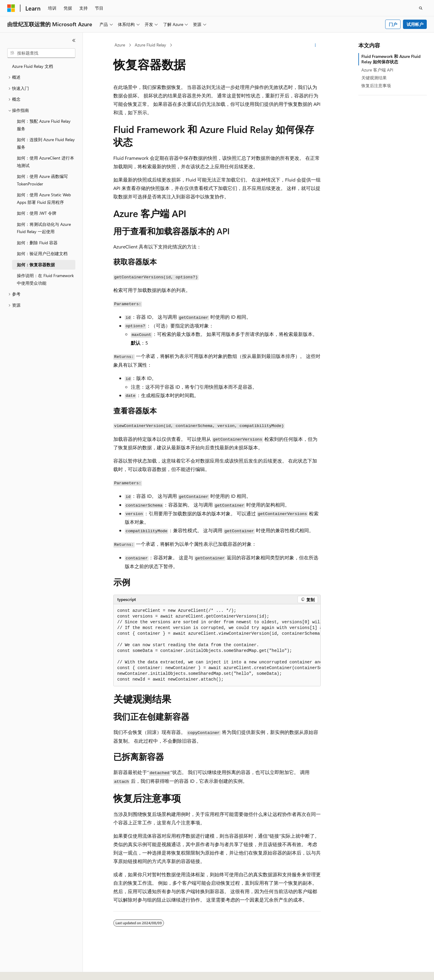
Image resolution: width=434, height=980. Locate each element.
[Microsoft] (11, 8)
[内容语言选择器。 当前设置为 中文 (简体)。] (24, 970)
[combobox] (41, 53)
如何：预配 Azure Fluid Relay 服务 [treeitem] (44, 125)
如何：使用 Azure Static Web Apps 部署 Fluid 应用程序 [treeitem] (44, 198)
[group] (217, 645)
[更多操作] (315, 45)
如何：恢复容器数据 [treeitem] (36, 265)
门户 (393, 24)
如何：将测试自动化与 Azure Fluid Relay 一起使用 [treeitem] (44, 228)
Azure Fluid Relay (150, 45)
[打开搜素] (421, 8)
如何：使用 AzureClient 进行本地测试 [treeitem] (46, 162)
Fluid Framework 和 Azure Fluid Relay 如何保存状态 (391, 59)
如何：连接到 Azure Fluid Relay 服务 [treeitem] (46, 143)
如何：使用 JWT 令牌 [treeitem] (37, 213)
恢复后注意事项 (376, 85)
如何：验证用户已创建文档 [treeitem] (42, 253)
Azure (120, 45)
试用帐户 (415, 24)
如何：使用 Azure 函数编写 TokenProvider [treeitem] (42, 180)
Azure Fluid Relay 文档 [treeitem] (33, 66)
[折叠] (74, 40)
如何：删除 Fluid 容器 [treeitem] (37, 243)
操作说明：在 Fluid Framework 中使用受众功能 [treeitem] (45, 279)
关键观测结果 (374, 78)
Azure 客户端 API (377, 70)
